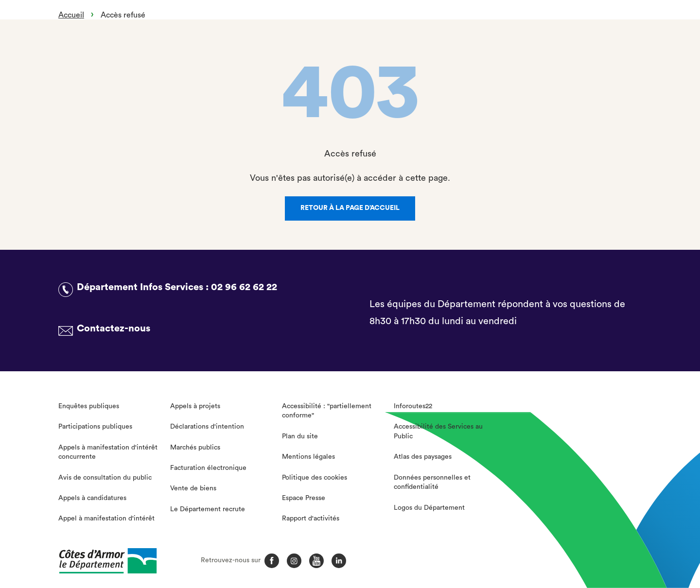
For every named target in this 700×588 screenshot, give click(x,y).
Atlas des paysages (423, 457)
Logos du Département (429, 508)
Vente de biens (193, 488)
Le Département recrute (208, 509)
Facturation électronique (208, 468)
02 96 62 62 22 (244, 287)
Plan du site (300, 436)
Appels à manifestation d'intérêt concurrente (108, 452)
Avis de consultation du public (105, 478)
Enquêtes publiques (89, 406)
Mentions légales (308, 457)
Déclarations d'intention (207, 427)
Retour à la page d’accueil (350, 208)
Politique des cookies (315, 478)
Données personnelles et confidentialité (432, 483)
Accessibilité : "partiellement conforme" (327, 411)
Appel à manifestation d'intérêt (106, 519)
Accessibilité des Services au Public (438, 432)
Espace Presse (304, 498)
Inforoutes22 (413, 406)
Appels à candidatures (92, 498)
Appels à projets (195, 406)
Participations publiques (95, 427)
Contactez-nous (114, 329)
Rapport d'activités (311, 519)
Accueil (71, 15)
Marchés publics (195, 448)
